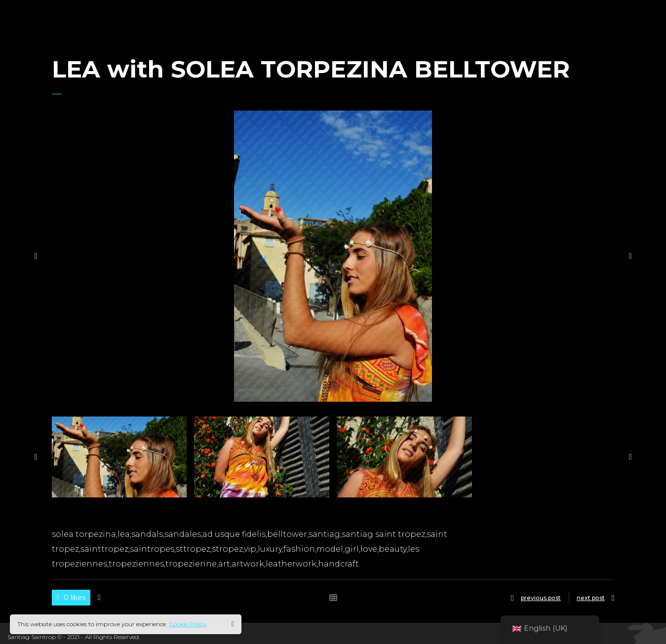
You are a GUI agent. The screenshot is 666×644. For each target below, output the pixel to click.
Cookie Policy (188, 624)
